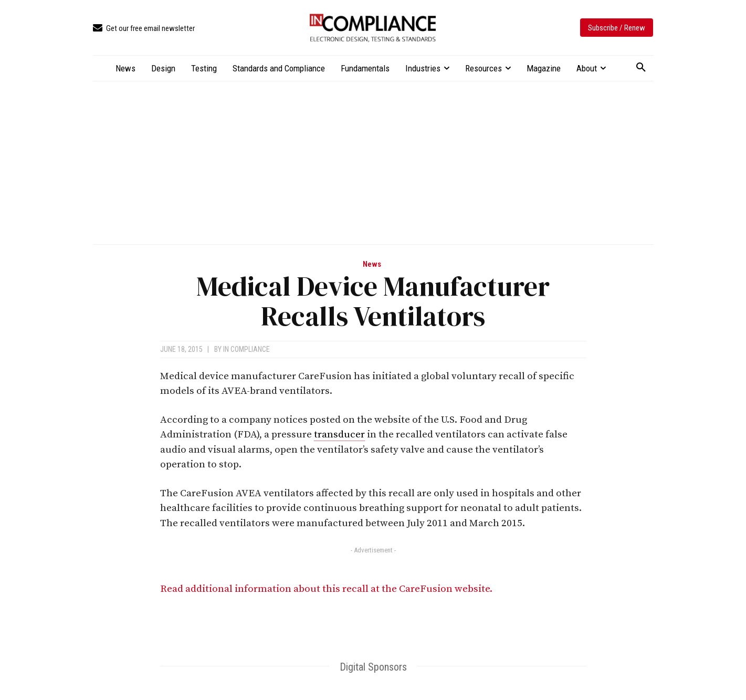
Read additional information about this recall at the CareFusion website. (326, 589)
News (372, 264)
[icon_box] (144, 29)
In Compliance (246, 349)
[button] (641, 68)
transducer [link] (339, 435)
